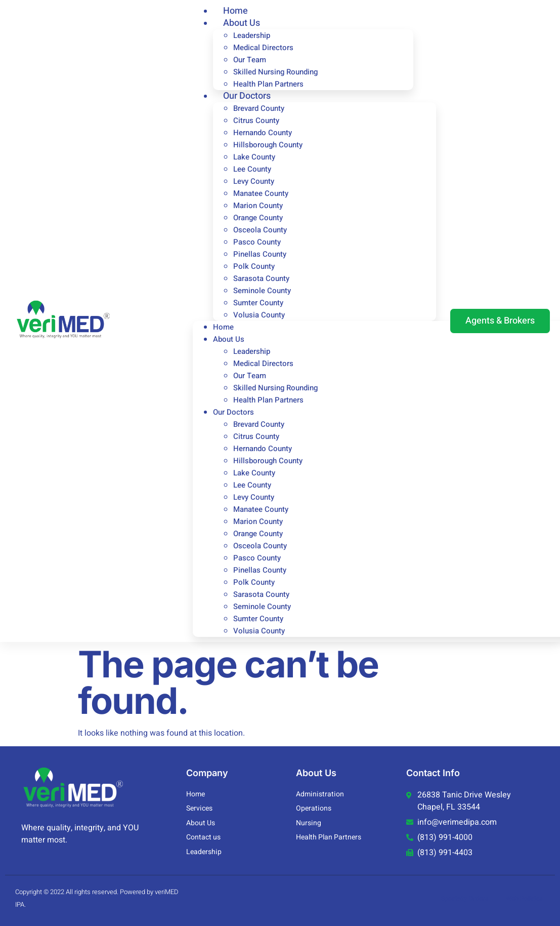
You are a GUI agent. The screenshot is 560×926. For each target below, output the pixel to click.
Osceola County (260, 230)
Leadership (252, 35)
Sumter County (258, 303)
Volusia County (259, 315)
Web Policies (524, 898)
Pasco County (257, 242)
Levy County (254, 181)
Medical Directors (263, 48)
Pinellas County (260, 254)
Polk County (254, 266)
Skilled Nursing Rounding (275, 72)
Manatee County (261, 193)
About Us (242, 23)
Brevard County (259, 108)
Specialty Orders (465, 898)
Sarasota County (261, 278)
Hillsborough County (268, 145)
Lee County (252, 169)
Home (223, 327)
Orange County (258, 218)
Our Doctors (247, 96)
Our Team (250, 60)
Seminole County (262, 291)
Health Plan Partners (268, 400)
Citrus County (256, 120)
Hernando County (263, 133)
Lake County (254, 157)
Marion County (258, 206)
